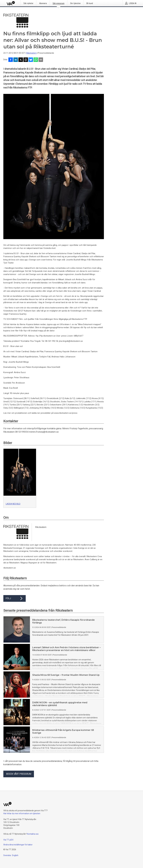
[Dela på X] (21, 60)
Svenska (7, 855)
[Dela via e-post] (41, 60)
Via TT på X (8, 840)
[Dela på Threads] (26, 60)
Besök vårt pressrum (19, 774)
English (15, 855)
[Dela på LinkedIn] (16, 60)
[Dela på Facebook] (11, 60)
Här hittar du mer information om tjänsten (22, 813)
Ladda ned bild (13, 504)
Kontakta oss (33, 834)
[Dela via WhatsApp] (36, 60)
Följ (15, 598)
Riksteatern (31, 53)
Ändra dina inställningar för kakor (18, 845)
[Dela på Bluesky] (31, 60)
